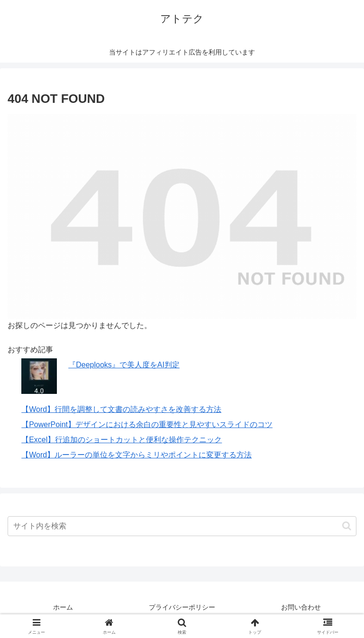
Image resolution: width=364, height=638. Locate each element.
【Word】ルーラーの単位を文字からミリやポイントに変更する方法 (136, 455)
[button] (347, 526)
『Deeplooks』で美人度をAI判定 (124, 365)
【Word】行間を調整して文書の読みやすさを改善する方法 (121, 409)
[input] (182, 526)
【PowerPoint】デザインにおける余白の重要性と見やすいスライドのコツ (147, 424)
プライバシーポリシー (182, 607)
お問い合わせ (301, 607)
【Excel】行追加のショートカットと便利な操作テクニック (122, 440)
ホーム (63, 607)
